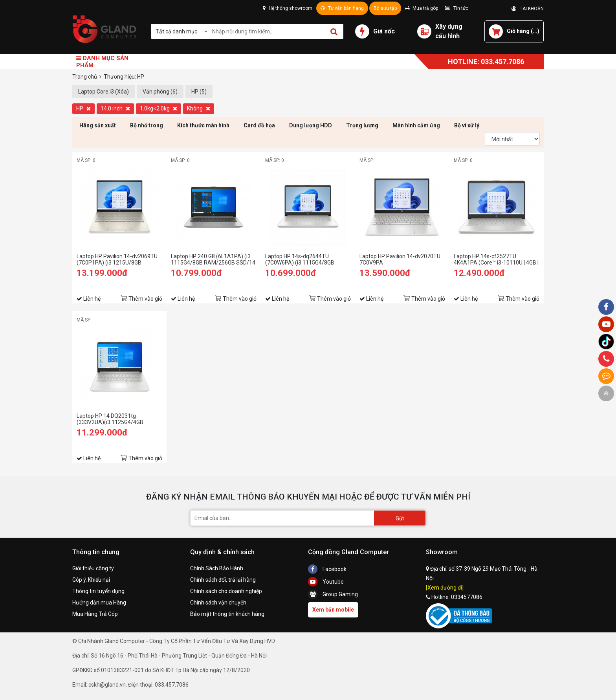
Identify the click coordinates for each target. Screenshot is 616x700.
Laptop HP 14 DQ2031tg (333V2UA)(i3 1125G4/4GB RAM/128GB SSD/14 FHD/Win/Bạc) (110, 419)
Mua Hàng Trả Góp (95, 614)
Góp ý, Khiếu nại (91, 580)
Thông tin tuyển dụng (98, 591)
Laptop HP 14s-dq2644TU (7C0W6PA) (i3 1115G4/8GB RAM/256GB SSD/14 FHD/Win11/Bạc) (300, 259)
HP (83, 108)
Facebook (327, 569)
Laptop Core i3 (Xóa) (104, 92)
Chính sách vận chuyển (218, 603)
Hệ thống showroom (288, 8)
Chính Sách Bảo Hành (217, 568)
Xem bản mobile (333, 610)
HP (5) (199, 92)
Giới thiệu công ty (93, 568)
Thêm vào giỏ (145, 299)
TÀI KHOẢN (528, 9)
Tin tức (456, 8)
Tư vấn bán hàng (342, 8)
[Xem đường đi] (445, 588)
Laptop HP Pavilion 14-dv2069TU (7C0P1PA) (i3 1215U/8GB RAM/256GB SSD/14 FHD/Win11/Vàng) (117, 259)
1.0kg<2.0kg (159, 108)
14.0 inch (115, 108)
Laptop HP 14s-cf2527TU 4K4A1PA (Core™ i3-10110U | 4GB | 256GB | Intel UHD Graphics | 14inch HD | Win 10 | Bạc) (496, 259)
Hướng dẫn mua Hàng (99, 603)
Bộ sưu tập (385, 8)
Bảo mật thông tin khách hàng (227, 614)
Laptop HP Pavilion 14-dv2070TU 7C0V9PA (400, 259)
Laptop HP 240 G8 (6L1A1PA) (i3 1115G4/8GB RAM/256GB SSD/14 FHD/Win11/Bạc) (213, 259)
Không (199, 108)
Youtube (326, 582)
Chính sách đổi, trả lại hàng (223, 580)
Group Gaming (333, 594)
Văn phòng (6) (160, 92)
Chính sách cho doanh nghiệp (226, 591)
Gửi (400, 518)
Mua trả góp (422, 8)
